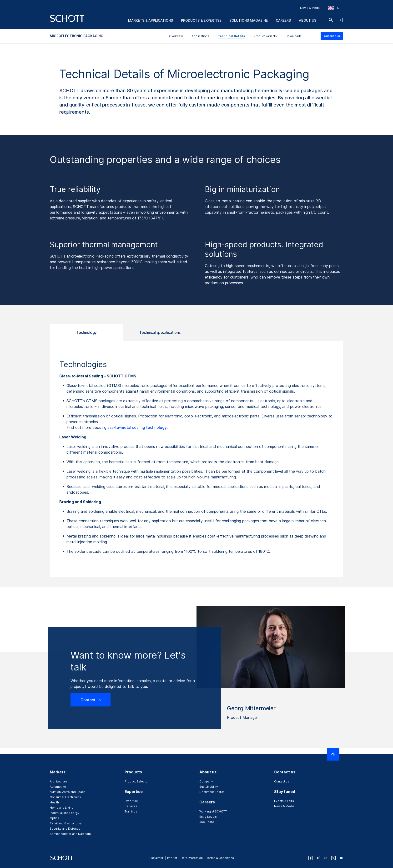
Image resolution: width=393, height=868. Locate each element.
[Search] (331, 20)
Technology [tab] (87, 332)
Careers (283, 20)
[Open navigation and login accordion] (340, 20)
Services (131, 806)
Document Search (212, 792)
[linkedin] (326, 858)
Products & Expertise (201, 20)
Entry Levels (208, 817)
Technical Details (231, 36)
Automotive (58, 787)
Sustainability (209, 787)
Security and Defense (65, 829)
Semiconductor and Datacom (70, 834)
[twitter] (333, 858)
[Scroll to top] (333, 754)
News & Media (310, 8)
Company (206, 781)
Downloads (294, 36)
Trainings (131, 811)
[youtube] (341, 858)
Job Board (207, 822)
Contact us (332, 36)
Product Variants (265, 36)
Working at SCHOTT (213, 811)
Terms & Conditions (220, 858)
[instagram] (318, 858)
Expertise (131, 801)
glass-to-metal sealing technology (135, 427)
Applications (200, 36)
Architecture (58, 781)
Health (54, 802)
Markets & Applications (151, 20)
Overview (176, 36)
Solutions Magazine (249, 20)
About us (308, 20)
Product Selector (137, 781)
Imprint (172, 858)
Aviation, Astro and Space (68, 792)
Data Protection (192, 858)
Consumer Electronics (65, 797)
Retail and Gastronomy (66, 823)
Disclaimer (156, 858)
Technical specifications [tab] (160, 332)
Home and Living (62, 808)
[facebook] (311, 858)
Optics (54, 818)
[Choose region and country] (334, 8)
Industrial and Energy (65, 813)
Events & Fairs (284, 801)
